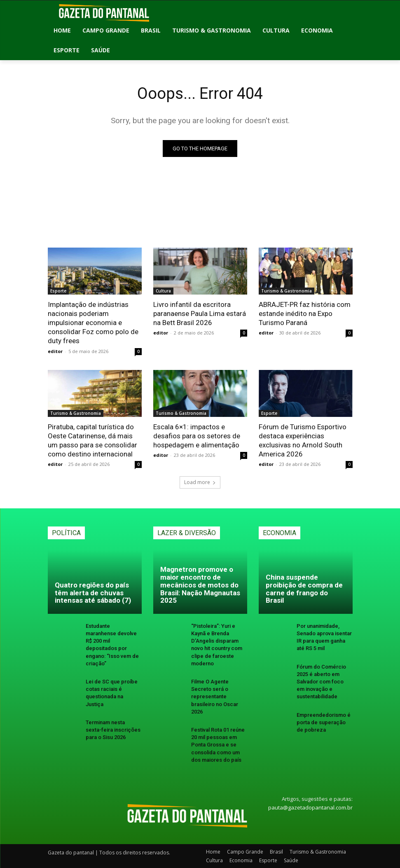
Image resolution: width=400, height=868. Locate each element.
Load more (200, 482)
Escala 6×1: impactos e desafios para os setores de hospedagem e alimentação (197, 436)
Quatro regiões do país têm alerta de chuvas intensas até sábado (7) (93, 593)
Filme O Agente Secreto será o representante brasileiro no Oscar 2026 (215, 697)
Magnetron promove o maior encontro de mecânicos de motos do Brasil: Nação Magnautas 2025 (200, 585)
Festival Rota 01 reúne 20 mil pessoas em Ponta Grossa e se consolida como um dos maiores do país (218, 745)
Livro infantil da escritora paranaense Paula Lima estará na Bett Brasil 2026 (200, 314)
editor (55, 351)
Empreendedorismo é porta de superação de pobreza (324, 722)
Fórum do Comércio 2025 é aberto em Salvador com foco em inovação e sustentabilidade (321, 682)
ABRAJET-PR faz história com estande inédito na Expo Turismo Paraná (305, 314)
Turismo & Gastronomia (287, 291)
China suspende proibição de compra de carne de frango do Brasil (304, 589)
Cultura (163, 291)
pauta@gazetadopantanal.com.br (310, 807)
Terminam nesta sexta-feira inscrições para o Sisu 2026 (113, 730)
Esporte (58, 291)
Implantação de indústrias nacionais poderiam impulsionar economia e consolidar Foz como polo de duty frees (93, 323)
